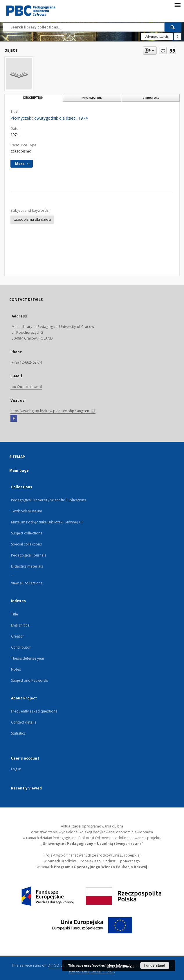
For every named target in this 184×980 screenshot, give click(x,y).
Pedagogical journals (29, 555)
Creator (18, 636)
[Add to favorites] (163, 51)
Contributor (21, 647)
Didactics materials (27, 566)
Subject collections (27, 533)
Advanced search (157, 37)
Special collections (26, 544)
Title (15, 614)
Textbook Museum (27, 511)
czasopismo (21, 151)
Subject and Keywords (29, 680)
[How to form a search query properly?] (178, 37)
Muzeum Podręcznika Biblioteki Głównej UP (47, 522)
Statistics (18, 733)
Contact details (24, 722)
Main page (19, 470)
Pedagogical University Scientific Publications (49, 500)
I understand (155, 965)
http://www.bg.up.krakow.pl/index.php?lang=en (53, 411)
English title (20, 625)
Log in (16, 769)
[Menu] (177, 5)
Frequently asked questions (34, 711)
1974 (15, 135)
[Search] (173, 27)
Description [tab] (33, 98)
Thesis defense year (28, 658)
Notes (16, 669)
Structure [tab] (151, 98)
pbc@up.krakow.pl (26, 387)
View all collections (27, 583)
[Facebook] (14, 419)
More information (120, 965)
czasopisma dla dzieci (32, 219)
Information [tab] (92, 98)
